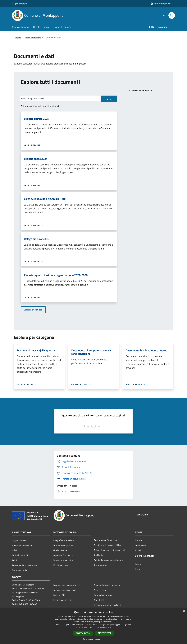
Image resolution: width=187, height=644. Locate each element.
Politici (15, 560)
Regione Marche (20, 4)
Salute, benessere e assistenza (108, 560)
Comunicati (140, 545)
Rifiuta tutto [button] (105, 633)
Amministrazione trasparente (108, 585)
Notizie (138, 540)
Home (18, 38)
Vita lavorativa (60, 550)
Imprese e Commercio (63, 555)
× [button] (184, 611)
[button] (93, 639)
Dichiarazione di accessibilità (107, 605)
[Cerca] (172, 15)
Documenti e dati (20, 570)
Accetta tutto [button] (83, 633)
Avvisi (138, 550)
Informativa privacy (103, 595)
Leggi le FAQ (59, 595)
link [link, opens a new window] (109, 627)
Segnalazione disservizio (64, 590)
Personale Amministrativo (24, 565)
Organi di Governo (21, 540)
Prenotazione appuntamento (66, 585)
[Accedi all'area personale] (161, 4)
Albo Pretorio (100, 590)
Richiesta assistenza (63, 600)
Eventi (138, 569)
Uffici (14, 550)
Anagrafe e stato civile (64, 540)
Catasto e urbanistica (63, 560)
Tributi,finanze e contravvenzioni (109, 550)
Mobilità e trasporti (62, 565)
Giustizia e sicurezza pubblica (108, 545)
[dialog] (93, 626)
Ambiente (99, 555)
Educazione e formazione (106, 540)
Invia (109, 99)
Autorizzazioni (101, 565)
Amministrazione (33, 38)
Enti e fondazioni (20, 555)
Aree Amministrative (22, 545)
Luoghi (138, 564)
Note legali (99, 600)
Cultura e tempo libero (64, 545)
